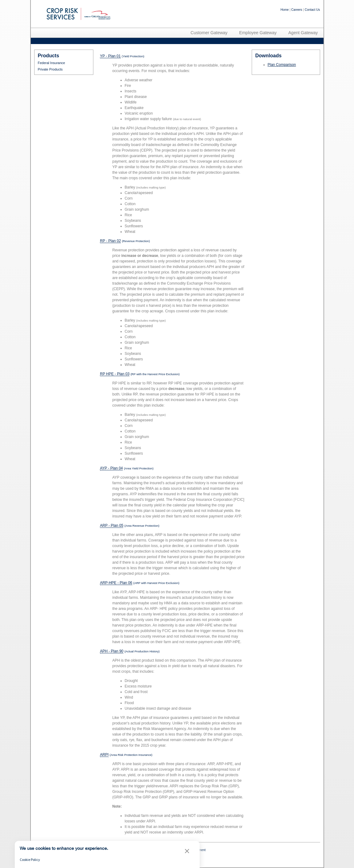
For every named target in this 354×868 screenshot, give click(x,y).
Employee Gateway (258, 33)
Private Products (50, 69)
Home (285, 10)
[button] (187, 852)
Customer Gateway (209, 33)
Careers (297, 10)
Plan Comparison (282, 65)
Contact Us (312, 10)
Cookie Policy (30, 860)
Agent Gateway (303, 33)
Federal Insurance (52, 63)
